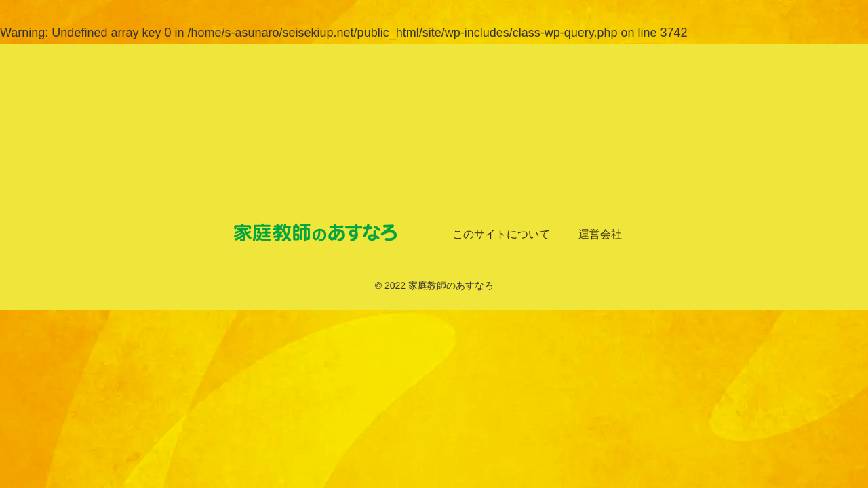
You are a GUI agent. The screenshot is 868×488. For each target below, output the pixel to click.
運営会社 (600, 234)
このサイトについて (501, 234)
